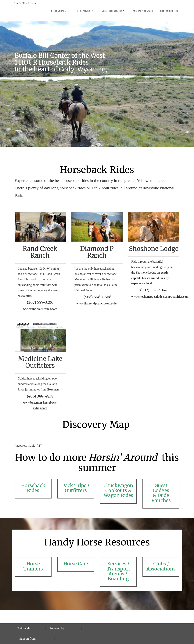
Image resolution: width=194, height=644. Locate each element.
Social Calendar (59, 11)
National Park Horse (170, 11)
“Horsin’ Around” (84, 11)
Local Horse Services (113, 11)
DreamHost (43, 639)
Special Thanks (67, 639)
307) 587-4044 (154, 290)
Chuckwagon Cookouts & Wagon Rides (118, 491)
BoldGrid (36, 628)
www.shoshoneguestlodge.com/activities (157, 297)
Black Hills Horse (25, 3)
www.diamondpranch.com (93, 303)
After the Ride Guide (143, 11)
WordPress (71, 628)
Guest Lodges (161, 488)
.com (185, 297)
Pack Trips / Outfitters (76, 488)
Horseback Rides (33, 488)
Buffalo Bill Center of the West (60, 56)
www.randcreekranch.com (40, 309)
